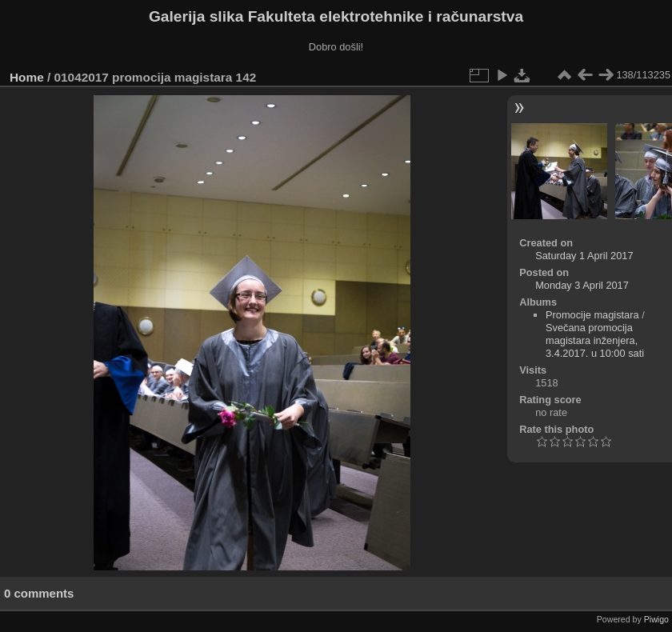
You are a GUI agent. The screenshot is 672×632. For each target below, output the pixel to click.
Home (27, 77)
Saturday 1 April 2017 (584, 256)
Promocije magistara (592, 315)
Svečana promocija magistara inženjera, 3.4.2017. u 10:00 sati (595, 340)
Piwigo (656, 619)
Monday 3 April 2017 (582, 285)
